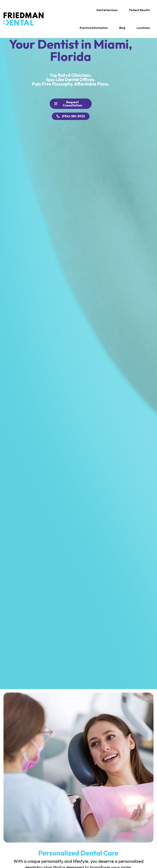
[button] (107, 10)
